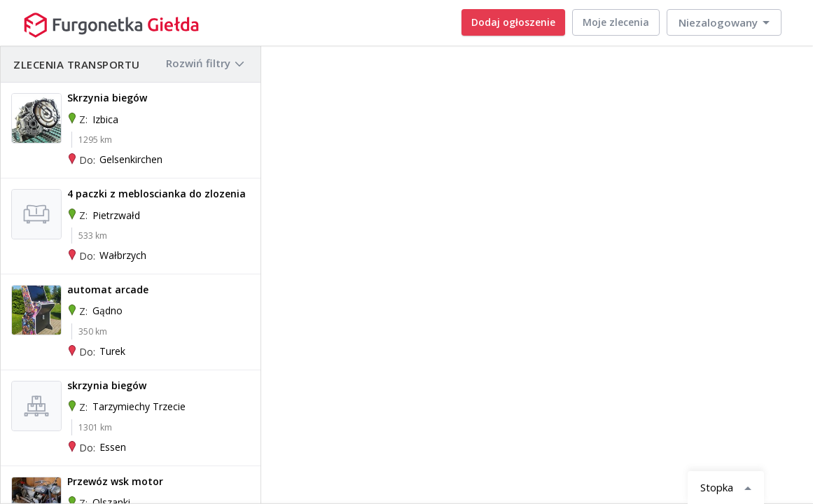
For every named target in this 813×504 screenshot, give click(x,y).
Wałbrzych (123, 255)
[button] (724, 22)
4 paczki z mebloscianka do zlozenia (157, 194)
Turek (112, 351)
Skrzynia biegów (107, 98)
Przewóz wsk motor (115, 481)
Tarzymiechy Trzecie (139, 406)
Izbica (105, 119)
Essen (113, 447)
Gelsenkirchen (131, 159)
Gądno (107, 310)
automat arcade (108, 289)
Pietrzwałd (116, 215)
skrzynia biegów (107, 385)
